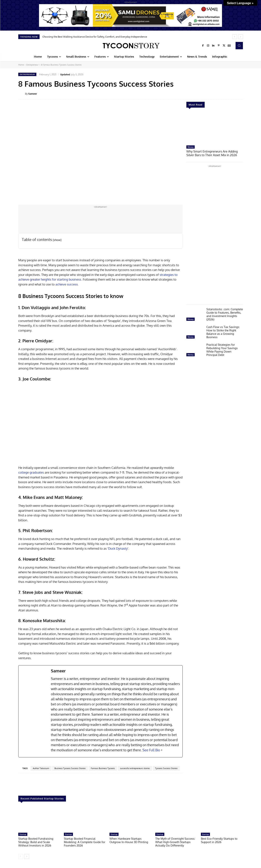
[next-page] (27, 856)
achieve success (67, 284)
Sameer (33, 94)
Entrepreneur (32, 65)
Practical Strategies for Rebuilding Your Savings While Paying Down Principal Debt (222, 349)
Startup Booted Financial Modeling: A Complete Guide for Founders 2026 (85, 842)
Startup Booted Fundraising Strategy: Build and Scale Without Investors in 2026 (36, 842)
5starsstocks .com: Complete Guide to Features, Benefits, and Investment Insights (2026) (225, 314)
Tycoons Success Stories (166, 768)
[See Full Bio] (162, 750)
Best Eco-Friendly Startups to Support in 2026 (219, 840)
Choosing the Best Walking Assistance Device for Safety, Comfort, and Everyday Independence (95, 37)
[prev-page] (21, 856)
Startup (23, 834)
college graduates (31, 472)
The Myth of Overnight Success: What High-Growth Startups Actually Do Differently (175, 842)
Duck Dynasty (118, 548)
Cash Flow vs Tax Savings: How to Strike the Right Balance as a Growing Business (223, 332)
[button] (239, 46)
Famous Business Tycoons (103, 768)
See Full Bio (151, 750)
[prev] (235, 37)
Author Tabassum (41, 768)
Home (21, 65)
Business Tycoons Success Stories (70, 768)
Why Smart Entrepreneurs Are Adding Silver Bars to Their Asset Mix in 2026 (214, 153)
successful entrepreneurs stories (135, 768)
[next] (241, 37)
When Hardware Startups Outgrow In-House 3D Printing (129, 840)
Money (191, 147)
